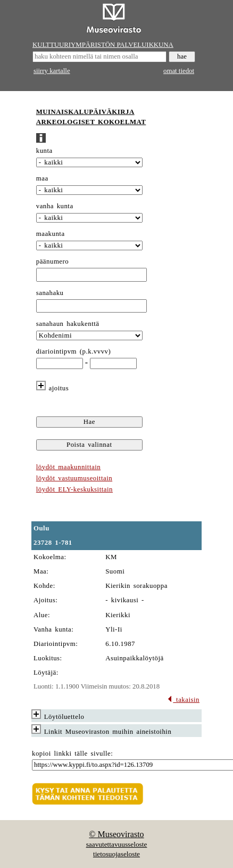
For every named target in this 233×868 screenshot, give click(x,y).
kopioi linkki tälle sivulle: (72, 754)
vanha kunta (55, 206)
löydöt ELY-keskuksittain (74, 489)
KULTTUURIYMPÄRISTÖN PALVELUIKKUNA (103, 45)
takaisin (183, 700)
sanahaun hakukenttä (68, 324)
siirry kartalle (52, 71)
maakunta (51, 234)
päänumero (52, 261)
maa (42, 178)
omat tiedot (179, 71)
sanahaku (50, 293)
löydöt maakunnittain (68, 467)
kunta (44, 151)
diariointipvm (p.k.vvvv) (74, 351)
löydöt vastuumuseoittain (74, 478)
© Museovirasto (116, 834)
